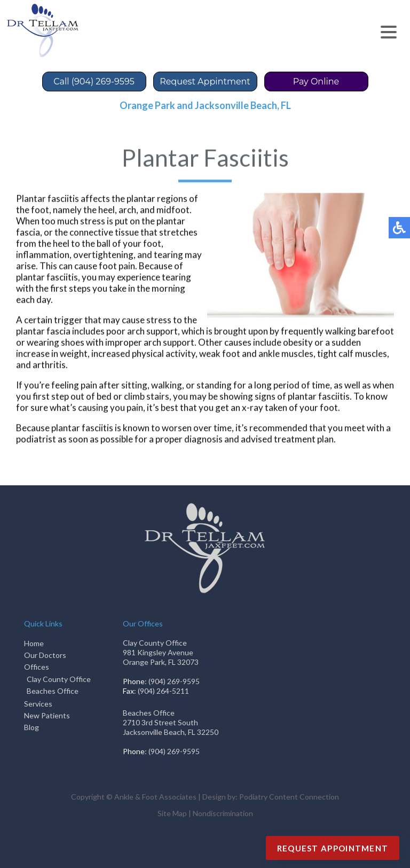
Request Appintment (205, 82)
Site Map (172, 813)
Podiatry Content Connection (289, 797)
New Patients (47, 715)
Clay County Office (59, 679)
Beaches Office (53, 691)
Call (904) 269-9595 (94, 82)
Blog (31, 727)
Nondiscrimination (223, 813)
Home (34, 643)
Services (38, 704)
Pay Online (316, 82)
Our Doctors (45, 655)
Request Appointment (333, 848)
